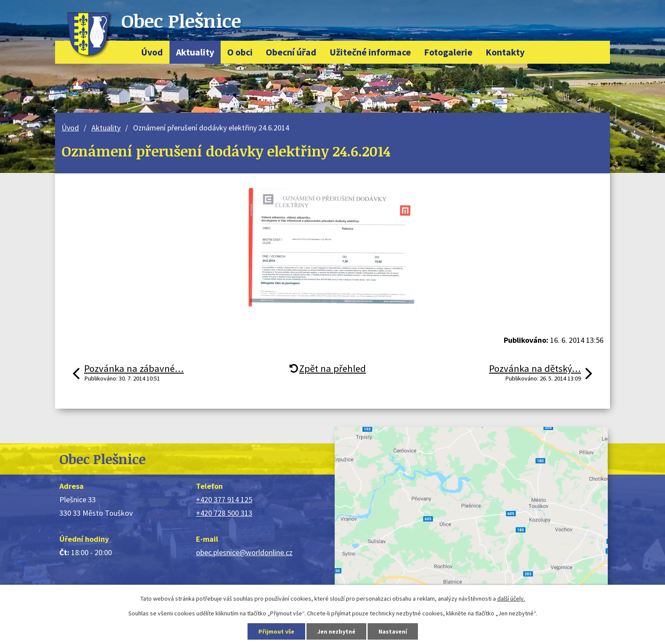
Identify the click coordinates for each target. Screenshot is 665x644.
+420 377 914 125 (224, 499)
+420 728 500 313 (224, 513)
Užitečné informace (370, 52)
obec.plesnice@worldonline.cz (244, 552)
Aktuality (195, 52)
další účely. (511, 598)
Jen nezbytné (336, 631)
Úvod (152, 52)
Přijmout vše (276, 631)
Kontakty (505, 52)
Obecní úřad (291, 52)
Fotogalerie (448, 52)
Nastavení (393, 631)
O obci (240, 52)
